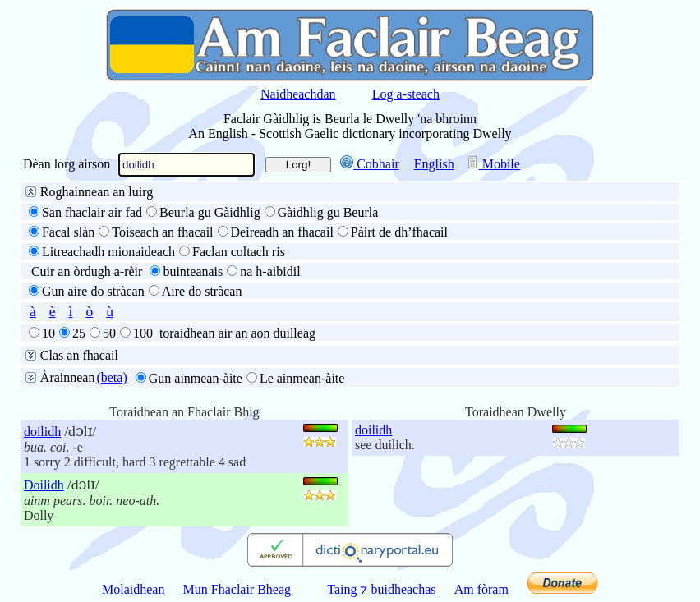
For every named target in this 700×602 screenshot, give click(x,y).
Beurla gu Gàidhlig (210, 212)
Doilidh (44, 485)
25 (79, 333)
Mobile (493, 164)
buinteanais (193, 271)
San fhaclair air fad (92, 212)
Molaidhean (133, 589)
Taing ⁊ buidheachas (381, 589)
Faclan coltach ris (239, 252)
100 (143, 333)
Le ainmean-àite (302, 378)
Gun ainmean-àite (196, 378)
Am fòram (481, 589)
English (434, 164)
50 (109, 333)
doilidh (42, 432)
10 (48, 333)
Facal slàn (68, 232)
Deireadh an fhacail (282, 232)
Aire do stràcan (202, 291)
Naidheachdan (298, 94)
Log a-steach (406, 94)
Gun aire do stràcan (93, 291)
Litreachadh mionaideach (108, 252)
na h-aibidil (270, 271)
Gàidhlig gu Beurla (328, 212)
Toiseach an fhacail (162, 232)
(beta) (111, 377)
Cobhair (370, 164)
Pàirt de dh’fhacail (399, 232)
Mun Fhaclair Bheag (237, 589)
